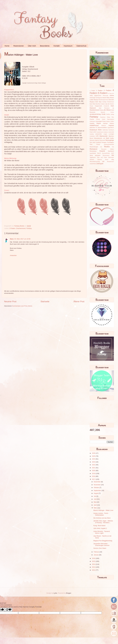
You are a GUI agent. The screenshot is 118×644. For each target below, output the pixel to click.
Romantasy (93, 151)
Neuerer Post (10, 302)
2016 (94, 558)
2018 (94, 476)
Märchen (111, 136)
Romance (94, 149)
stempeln (98, 155)
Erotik (104, 114)
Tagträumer (93, 157)
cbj (106, 104)
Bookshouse (111, 102)
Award (104, 98)
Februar (97, 552)
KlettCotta (105, 130)
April (96, 505)
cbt (108, 104)
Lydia (55, 593)
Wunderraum (110, 162)
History (112, 123)
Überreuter (111, 157)
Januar (96, 555)
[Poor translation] (9, 610)
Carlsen (103, 104)
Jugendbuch (111, 128)
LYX (97, 136)
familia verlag (110, 114)
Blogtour (92, 102)
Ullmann (92, 160)
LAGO (95, 132)
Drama (101, 110)
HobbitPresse (94, 125)
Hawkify (92, 123)
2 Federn (99, 91)
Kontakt (57, 46)
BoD (97, 102)
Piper (91, 144)
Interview (92, 128)
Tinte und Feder (102, 157)
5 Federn (103, 93)
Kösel (91, 132)
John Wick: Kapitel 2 (100, 528)
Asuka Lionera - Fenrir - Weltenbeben (101, 514)
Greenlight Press (101, 121)
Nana (12, 239)
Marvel (91, 138)
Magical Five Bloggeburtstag (103, 541)
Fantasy (29, 228)
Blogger (69, 593)
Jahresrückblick (102, 128)
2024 (94, 459)
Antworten (13, 255)
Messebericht (98, 138)
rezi (101, 147)
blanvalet (111, 100)
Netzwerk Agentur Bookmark (97, 140)
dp (113, 108)
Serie (91, 155)
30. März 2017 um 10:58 (22, 239)
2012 (94, 570)
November (97, 485)
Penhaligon (111, 142)
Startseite (45, 302)
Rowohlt (102, 151)
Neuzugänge (110, 140)
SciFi (113, 153)
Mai (95, 502)
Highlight (105, 123)
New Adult (93, 142)
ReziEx (107, 147)
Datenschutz (81, 46)
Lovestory (92, 136)
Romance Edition (108, 149)
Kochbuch (111, 130)
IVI (96, 128)
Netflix (112, 138)
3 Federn (12, 228)
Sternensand (106, 155)
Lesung (92, 134)
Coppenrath (98, 106)
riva (113, 147)
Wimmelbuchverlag (95, 162)
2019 (94, 474)
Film (113, 117)
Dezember (97, 482)
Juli (95, 496)
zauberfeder (93, 164)
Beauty (96, 100)
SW (113, 155)
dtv (105, 110)
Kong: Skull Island (99, 526)
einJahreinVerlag (95, 114)
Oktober (97, 488)
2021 (94, 468)
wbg (113, 159)
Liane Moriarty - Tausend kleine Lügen (101, 532)
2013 (94, 567)
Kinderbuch (93, 130)
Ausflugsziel (99, 98)
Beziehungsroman (103, 100)
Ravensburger (94, 147)
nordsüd (98, 142)
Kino (100, 130)
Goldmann (92, 121)
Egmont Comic (107, 112)
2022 (94, 465)
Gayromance (110, 119)
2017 (94, 479)
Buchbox (98, 104)
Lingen (105, 134)
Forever (98, 119)
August (96, 493)
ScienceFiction (106, 153)
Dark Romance (104, 108)
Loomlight (111, 134)
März (96, 508)
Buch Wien (93, 104)
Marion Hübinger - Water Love (103, 510)
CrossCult (106, 106)
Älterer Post (79, 302)
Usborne (100, 160)
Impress (111, 125)
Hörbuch (104, 126)
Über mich (32, 46)
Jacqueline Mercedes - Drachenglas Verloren (101, 545)
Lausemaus (100, 132)
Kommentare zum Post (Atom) (22, 306)
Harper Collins (110, 121)
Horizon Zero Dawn (100, 548)
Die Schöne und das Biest (102, 518)
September (98, 491)
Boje (100, 102)
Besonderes (45, 46)
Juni (95, 499)
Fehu (109, 117)
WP (103, 162)
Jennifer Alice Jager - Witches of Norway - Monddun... (103, 522)
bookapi (104, 102)
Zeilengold (100, 164)
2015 (94, 561)
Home (7, 46)
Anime (112, 96)
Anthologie (93, 98)
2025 (94, 456)
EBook (109, 110)
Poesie (98, 144)
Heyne (99, 123)
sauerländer (93, 153)
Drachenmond (21, 228)
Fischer (92, 119)
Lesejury (106, 132)
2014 (94, 564)
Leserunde (111, 132)
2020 (94, 471)
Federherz (103, 117)
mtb (104, 138)
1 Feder (92, 91)
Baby (108, 98)
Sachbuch (111, 151)
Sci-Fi (99, 153)
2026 (94, 453)
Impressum (68, 46)
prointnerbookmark (109, 144)
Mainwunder (104, 136)
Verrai (107, 160)
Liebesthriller (99, 134)
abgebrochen (98, 96)
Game (104, 119)
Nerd (108, 138)
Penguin (104, 142)
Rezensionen (19, 46)
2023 (94, 462)
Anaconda (105, 96)
